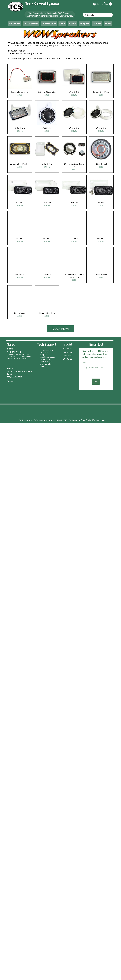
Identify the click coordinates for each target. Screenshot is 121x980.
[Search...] (98, 15)
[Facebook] (68, 349)
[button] (108, 4)
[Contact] (15, 381)
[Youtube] (68, 356)
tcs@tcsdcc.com (14, 377)
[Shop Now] (60, 329)
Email (84, 362)
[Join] (96, 382)
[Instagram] (68, 352)
